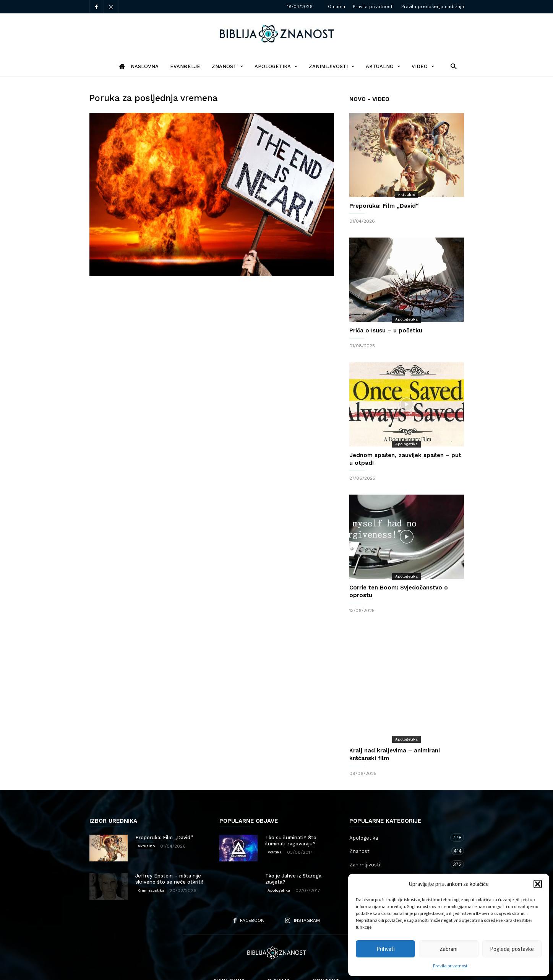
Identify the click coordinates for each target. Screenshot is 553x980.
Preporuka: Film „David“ (384, 206)
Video (423, 66)
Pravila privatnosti (451, 966)
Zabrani (448, 949)
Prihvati (386, 949)
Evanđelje (185, 66)
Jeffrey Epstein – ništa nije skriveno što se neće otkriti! (169, 848)
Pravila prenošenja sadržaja (433, 7)
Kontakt (326, 950)
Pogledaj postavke (512, 949)
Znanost (227, 66)
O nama (337, 7)
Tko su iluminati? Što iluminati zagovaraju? (291, 810)
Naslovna (229, 950)
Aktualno (383, 66)
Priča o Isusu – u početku (386, 330)
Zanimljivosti (332, 66)
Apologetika (276, 66)
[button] (538, 884)
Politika (275, 821)
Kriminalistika (151, 860)
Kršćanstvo (399, 860)
